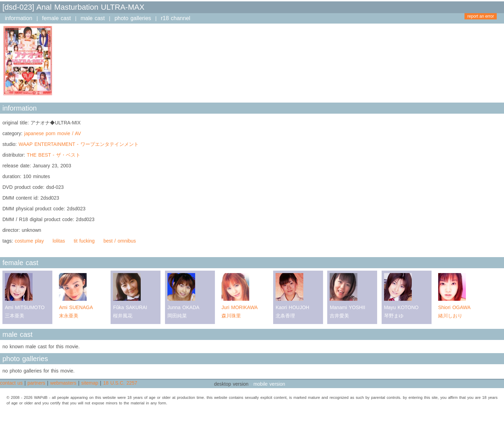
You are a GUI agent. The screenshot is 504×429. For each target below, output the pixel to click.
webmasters (63, 383)
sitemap (90, 383)
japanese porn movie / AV (53, 133)
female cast (56, 18)
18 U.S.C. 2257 (120, 383)
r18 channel (176, 18)
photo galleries (133, 18)
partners (36, 383)
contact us (11, 383)
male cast (93, 18)
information (19, 18)
